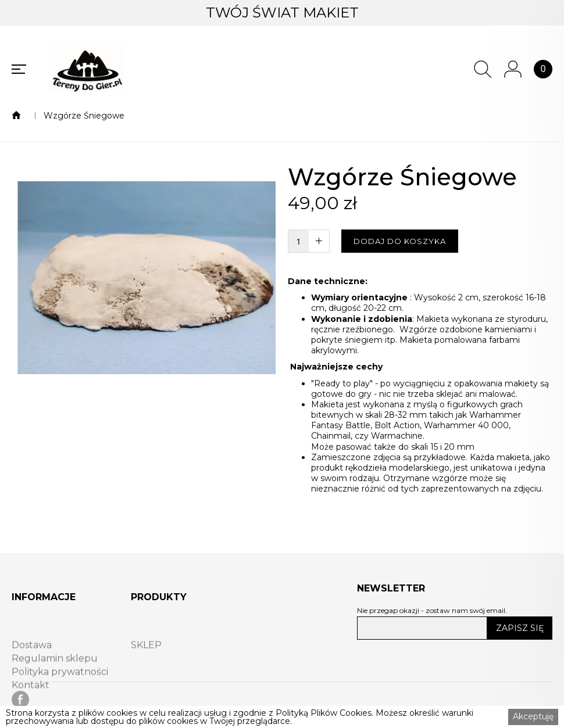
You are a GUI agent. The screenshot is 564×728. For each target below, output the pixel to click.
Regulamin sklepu (55, 673)
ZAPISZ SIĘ (520, 628)
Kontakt (31, 700)
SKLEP (146, 660)
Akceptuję (533, 716)
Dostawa (32, 660)
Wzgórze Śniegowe (84, 116)
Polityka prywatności (60, 687)
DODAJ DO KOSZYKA (400, 241)
